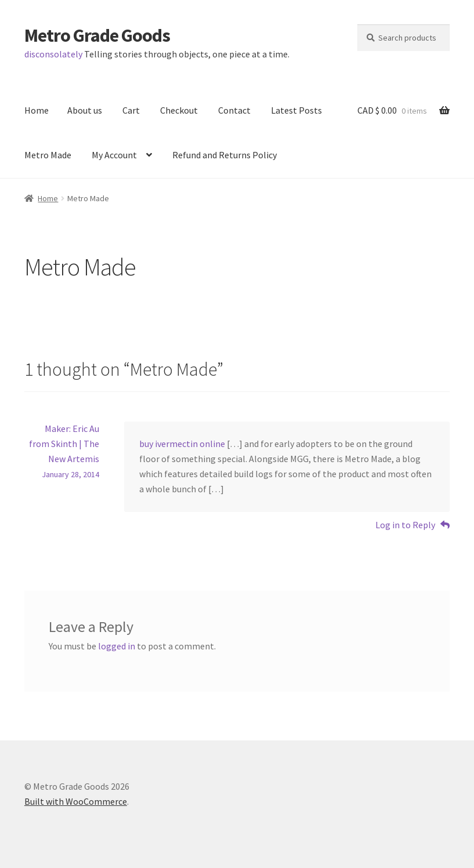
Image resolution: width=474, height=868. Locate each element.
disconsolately (53, 54)
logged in (117, 646)
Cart (131, 110)
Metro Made (48, 155)
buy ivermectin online (182, 444)
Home (37, 110)
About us (85, 110)
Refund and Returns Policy (225, 155)
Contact (234, 110)
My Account (114, 155)
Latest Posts (296, 110)
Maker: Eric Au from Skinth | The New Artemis (64, 444)
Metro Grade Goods (97, 35)
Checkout (179, 110)
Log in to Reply (405, 525)
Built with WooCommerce (76, 801)
